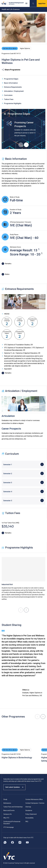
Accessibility (29, 818)
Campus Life (8, 814)
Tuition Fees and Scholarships (13, 807)
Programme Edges (10, 79)
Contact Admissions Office (34, 799)
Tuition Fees (8, 99)
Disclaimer (29, 810)
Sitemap (28, 807)
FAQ (27, 822)
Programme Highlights (11, 103)
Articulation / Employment (13, 91)
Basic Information (10, 83)
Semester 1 (8, 465)
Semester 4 (8, 492)
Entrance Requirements (12, 87)
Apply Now (42, 3)
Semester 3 (8, 483)
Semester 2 (8, 474)
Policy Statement (31, 814)
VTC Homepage (9, 827)
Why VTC (6, 818)
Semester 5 (8, 501)
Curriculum (7, 95)
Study (5, 799)
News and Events (9, 810)
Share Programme (11, 70)
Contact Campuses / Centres (35, 803)
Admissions (7, 803)
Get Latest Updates (14, 787)
